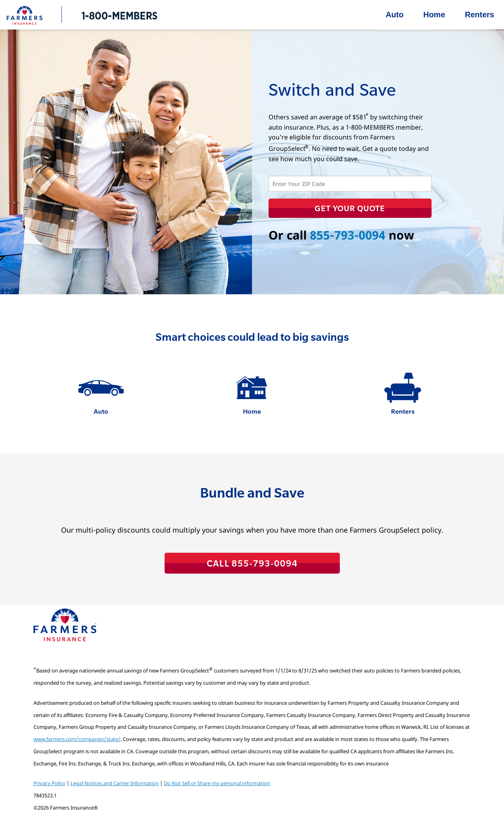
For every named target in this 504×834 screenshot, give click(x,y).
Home (434, 15)
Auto (395, 15)
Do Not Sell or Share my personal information (217, 783)
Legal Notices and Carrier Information (115, 783)
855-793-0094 (348, 235)
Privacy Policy (49, 783)
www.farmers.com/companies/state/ (77, 739)
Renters (480, 15)
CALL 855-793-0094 (252, 563)
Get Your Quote (350, 208)
